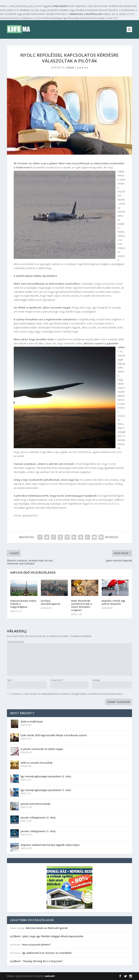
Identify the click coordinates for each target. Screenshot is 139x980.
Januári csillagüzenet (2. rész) (38, 817)
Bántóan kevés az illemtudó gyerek (47, 928)
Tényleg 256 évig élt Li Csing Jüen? (43, 961)
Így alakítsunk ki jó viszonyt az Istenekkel (47, 953)
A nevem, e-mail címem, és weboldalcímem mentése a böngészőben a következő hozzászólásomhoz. (67, 694)
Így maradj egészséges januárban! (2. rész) (46, 776)
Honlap (96, 680)
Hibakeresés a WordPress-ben (86, 14)
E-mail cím (57, 680)
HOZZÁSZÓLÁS (16, 642)
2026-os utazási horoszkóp (37, 763)
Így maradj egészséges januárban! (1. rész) (46, 790)
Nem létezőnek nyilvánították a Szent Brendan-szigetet (82, 605)
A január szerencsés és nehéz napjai (42, 749)
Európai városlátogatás (51, 602)
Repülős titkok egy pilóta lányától (114, 602)
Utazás (70, 67)
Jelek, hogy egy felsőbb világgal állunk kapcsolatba (53, 936)
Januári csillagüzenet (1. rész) (38, 831)
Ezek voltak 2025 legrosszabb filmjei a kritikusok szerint (54, 735)
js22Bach (16, 936)
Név (10, 680)
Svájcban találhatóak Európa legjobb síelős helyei (50, 845)
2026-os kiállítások (32, 722)
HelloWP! (50, 976)
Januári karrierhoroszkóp (35, 804)
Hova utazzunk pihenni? (36, 945)
